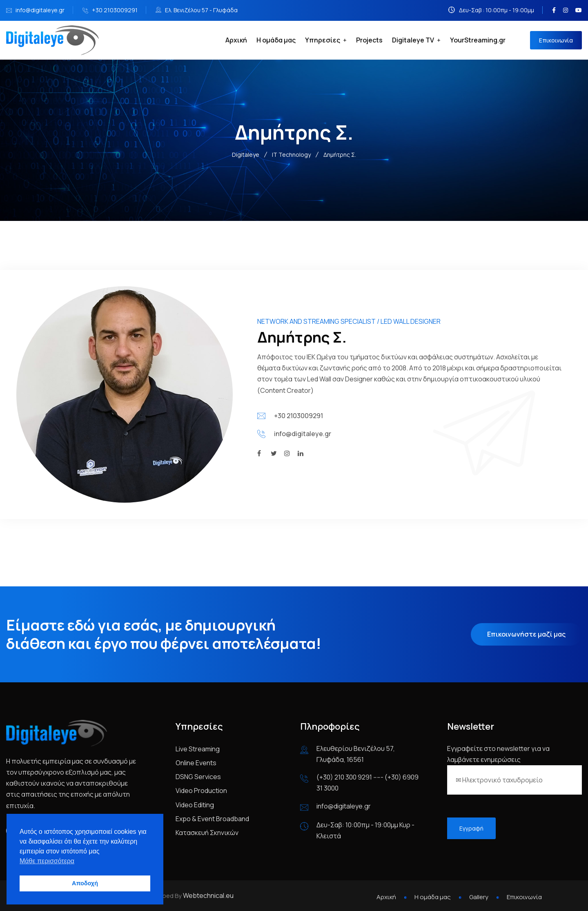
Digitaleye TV (413, 40)
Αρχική (236, 40)
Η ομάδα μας (276, 40)
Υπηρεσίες (323, 40)
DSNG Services (198, 777)
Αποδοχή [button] (85, 883)
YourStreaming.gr (478, 40)
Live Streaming (198, 749)
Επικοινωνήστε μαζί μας (526, 634)
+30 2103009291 (115, 10)
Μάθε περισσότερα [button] (47, 861)
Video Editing (195, 805)
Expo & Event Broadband (212, 819)
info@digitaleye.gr (40, 10)
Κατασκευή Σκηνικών (207, 833)
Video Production (201, 791)
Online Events (196, 763)
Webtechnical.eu (208, 895)
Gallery (479, 897)
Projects (369, 40)
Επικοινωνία (556, 40)
